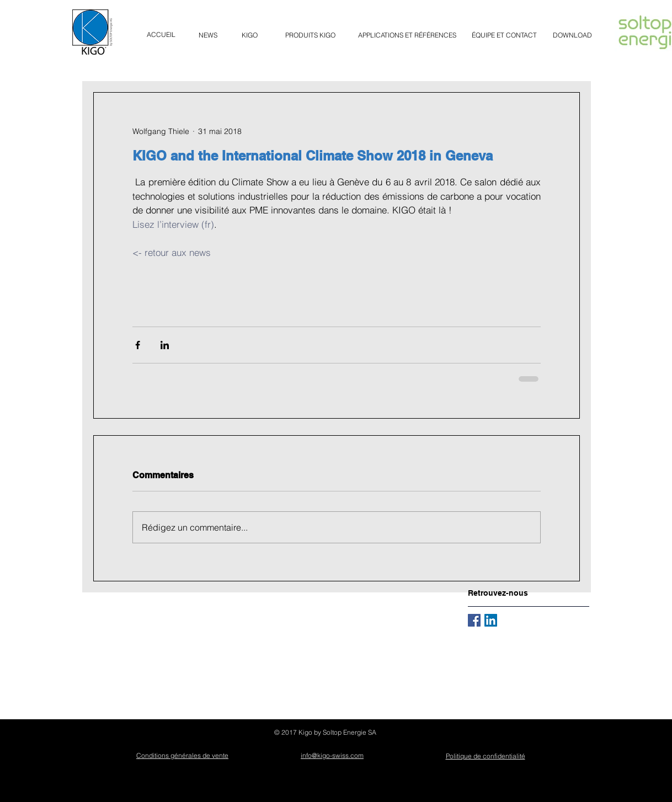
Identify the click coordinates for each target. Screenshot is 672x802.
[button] (310, 35)
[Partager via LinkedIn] (165, 345)
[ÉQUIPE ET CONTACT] (504, 35)
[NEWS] (208, 35)
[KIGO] (250, 35)
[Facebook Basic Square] (474, 620)
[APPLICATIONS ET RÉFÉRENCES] (407, 35)
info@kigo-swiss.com (332, 755)
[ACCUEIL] (161, 35)
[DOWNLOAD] (572, 35)
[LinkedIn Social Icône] (491, 620)
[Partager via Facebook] (138, 345)
